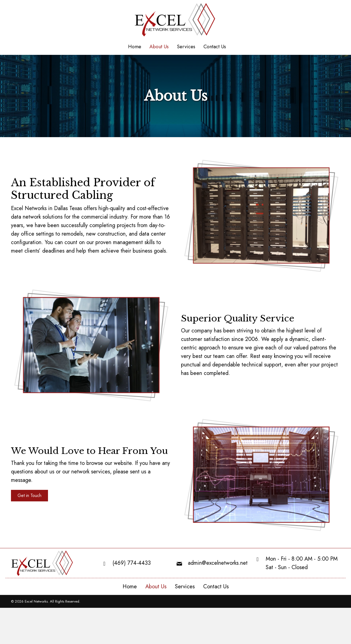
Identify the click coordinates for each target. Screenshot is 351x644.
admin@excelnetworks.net (218, 563)
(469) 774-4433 (132, 563)
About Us (156, 587)
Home (130, 587)
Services (185, 587)
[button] (29, 496)
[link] (135, 47)
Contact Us (216, 587)
